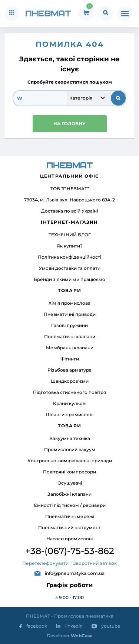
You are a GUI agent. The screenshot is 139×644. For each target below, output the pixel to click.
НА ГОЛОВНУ (69, 124)
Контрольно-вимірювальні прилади (70, 461)
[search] (40, 98)
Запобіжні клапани (69, 494)
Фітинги (70, 359)
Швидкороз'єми (70, 381)
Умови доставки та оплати (70, 268)
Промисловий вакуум (70, 449)
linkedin (74, 626)
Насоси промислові (69, 539)
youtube (111, 626)
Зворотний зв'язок (95, 563)
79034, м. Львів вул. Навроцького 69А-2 (69, 200)
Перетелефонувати (45, 563)
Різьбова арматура (69, 370)
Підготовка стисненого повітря (69, 392)
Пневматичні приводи (70, 314)
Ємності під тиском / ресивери (70, 505)
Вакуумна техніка (70, 438)
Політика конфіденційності (69, 257)
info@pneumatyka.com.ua (75, 573)
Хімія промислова (69, 303)
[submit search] (118, 98)
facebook (37, 626)
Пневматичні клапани (70, 336)
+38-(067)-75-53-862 (70, 551)
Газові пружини (69, 325)
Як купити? (70, 246)
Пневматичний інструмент (69, 528)
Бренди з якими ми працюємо (69, 279)
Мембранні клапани (70, 348)
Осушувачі (70, 483)
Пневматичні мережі (70, 516)
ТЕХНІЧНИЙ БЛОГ (70, 235)
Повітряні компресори (69, 472)
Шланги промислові (70, 415)
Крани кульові (70, 403)
